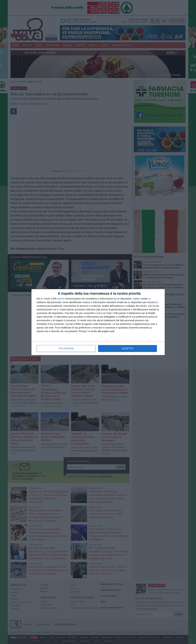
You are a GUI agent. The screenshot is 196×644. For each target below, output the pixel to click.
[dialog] (98, 322)
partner (61, 299)
